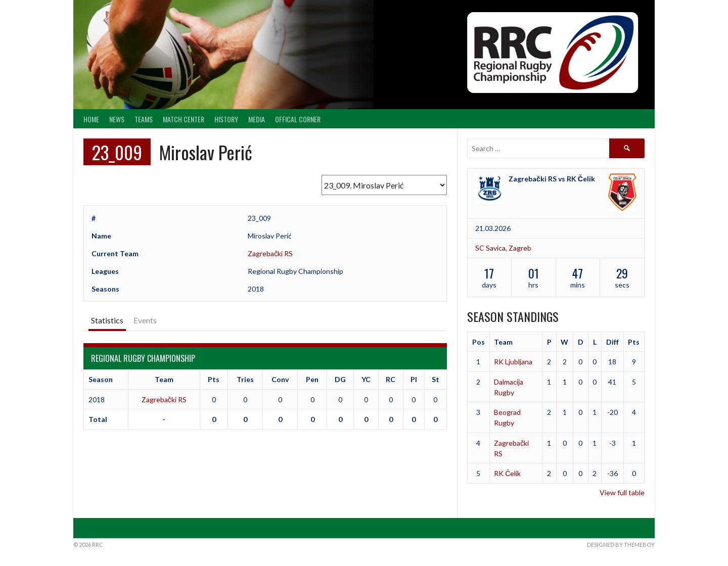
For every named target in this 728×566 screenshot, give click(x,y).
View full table (622, 492)
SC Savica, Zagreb (503, 248)
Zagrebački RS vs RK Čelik (552, 179)
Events (145, 320)
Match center (184, 119)
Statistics (107, 320)
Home (91, 119)
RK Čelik (507, 473)
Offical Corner (298, 119)
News (117, 119)
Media (257, 119)
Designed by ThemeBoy (621, 545)
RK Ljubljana (513, 362)
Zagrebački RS (270, 253)
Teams (144, 119)
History (226, 119)
